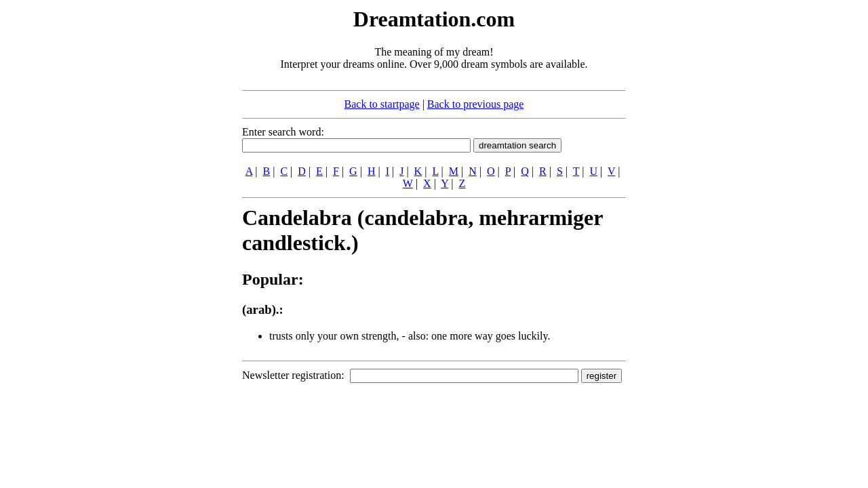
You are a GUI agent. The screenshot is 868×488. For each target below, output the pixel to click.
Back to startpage (382, 104)
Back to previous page (476, 104)
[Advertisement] (159, 209)
